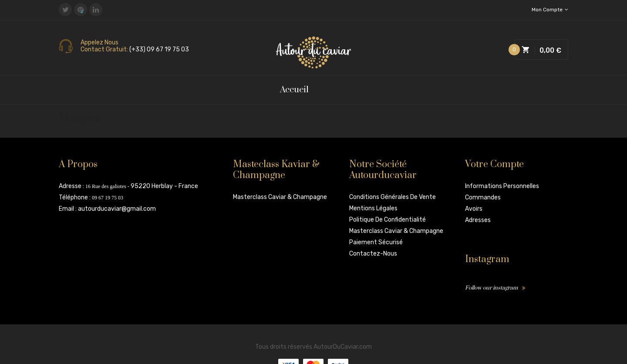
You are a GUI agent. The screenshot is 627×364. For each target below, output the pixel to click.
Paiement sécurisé (376, 242)
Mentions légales (373, 208)
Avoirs (474, 209)
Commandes (483, 197)
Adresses (478, 220)
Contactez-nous (373, 254)
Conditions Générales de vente (393, 197)
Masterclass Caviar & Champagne (280, 197)
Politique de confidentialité (388, 220)
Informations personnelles (502, 186)
